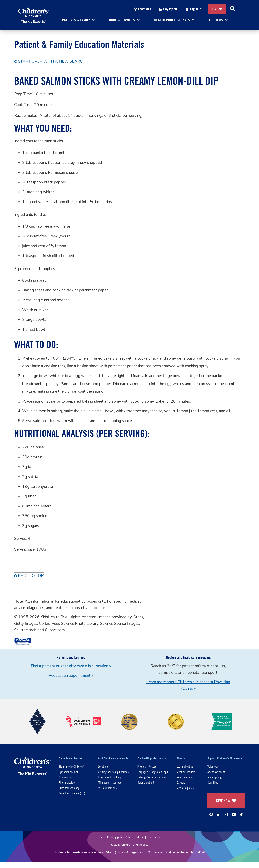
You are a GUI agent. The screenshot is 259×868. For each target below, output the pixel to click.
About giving (214, 777)
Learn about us (185, 766)
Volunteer (213, 766)
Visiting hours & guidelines (113, 772)
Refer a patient (146, 782)
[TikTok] (241, 814)
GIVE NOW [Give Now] (226, 801)
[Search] (232, 9)
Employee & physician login (153, 772)
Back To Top (31, 576)
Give (217, 9)
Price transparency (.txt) (72, 793)
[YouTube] (234, 814)
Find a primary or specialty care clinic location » (71, 666)
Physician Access (147, 766)
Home (101, 837)
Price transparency (69, 788)
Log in (195, 9)
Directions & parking (109, 777)
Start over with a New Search (52, 61)
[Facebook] (211, 814)
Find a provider (67, 782)
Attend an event (216, 772)
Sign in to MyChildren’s (72, 766)
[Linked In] (219, 814)
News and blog (185, 777)
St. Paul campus (107, 788)
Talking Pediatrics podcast (152, 777)
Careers (181, 782)
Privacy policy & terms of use (126, 837)
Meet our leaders (186, 772)
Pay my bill (168, 9)
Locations (143, 9)
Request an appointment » (71, 676)
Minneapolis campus (110, 782)
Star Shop (213, 782)
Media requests (185, 788)
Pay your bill (66, 777)
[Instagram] (226, 814)
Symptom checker (68, 772)
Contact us (154, 837)
